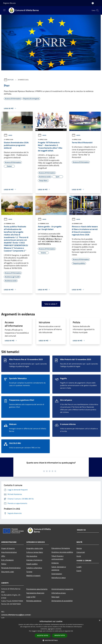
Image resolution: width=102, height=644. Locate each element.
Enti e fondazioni (7, 560)
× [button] (100, 621)
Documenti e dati (8, 572)
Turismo (29, 572)
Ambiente (55, 563)
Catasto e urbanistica (34, 568)
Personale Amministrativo (11, 568)
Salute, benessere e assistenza (59, 568)
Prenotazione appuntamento (37, 589)
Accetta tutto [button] (43, 636)
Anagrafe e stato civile (35, 548)
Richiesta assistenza (34, 601)
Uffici (3, 556)
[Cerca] (97, 10)
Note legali (55, 597)
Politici (4, 564)
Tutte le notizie (51, 304)
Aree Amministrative (9, 552)
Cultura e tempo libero (35, 552)
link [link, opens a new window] (72, 631)
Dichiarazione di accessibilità (62, 601)
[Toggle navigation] (4, 10)
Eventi (79, 571)
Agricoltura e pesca (59, 578)
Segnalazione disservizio (35, 593)
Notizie (11, 80)
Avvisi (8, 135)
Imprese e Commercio (34, 560)
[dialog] (51, 631)
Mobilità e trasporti (33, 576)
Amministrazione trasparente (62, 589)
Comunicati (81, 552)
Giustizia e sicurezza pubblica (62, 552)
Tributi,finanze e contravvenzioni (57, 557)
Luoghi (79, 567)
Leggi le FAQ (31, 597)
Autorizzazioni (57, 574)
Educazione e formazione (61, 548)
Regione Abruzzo (9, 3)
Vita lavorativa (32, 556)
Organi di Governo (8, 548)
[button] (51, 640)
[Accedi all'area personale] (93, 3)
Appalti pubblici (32, 564)
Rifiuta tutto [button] (60, 635)
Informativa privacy (59, 593)
